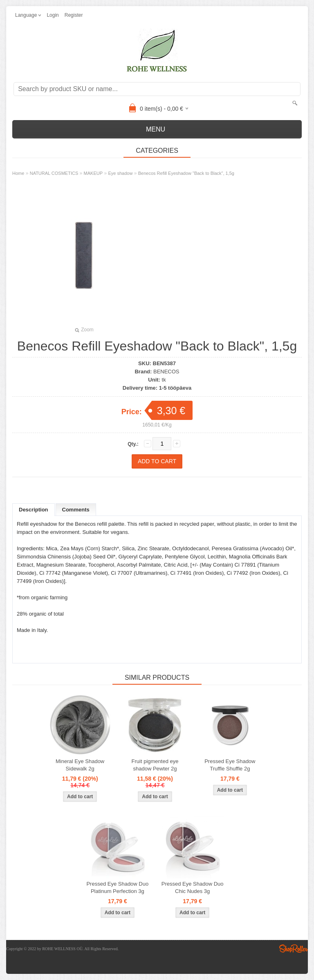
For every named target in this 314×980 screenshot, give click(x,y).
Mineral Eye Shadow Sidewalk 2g (80, 765)
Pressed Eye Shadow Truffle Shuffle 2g (230, 765)
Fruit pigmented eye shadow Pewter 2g (155, 765)
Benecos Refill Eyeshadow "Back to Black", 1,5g (186, 173)
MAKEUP (93, 173)
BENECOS (166, 372)
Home (18, 173)
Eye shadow (120, 173)
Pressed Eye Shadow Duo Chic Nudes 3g (193, 887)
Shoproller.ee (294, 949)
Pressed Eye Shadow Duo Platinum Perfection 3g (117, 887)
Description (34, 510)
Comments (76, 510)
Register (74, 15)
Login (53, 15)
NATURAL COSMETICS (54, 173)
